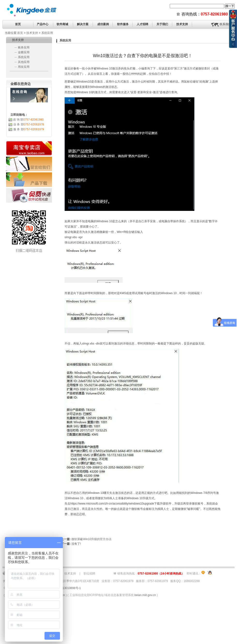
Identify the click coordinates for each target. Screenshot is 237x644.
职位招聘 (89, 574)
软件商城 (62, 24)
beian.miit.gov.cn (145, 595)
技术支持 (32, 33)
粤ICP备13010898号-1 (66, 588)
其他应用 (24, 62)
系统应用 (47, 33)
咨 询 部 (28, 120)
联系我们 (225, 24)
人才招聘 (142, 24)
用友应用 (24, 67)
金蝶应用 (24, 52)
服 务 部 (29, 129)
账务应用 (24, 47)
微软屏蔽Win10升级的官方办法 (91, 539)
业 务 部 (29, 124)
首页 (18, 24)
